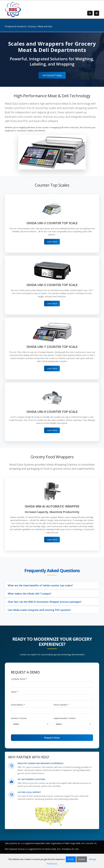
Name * (14, 692)
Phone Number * (61, 705)
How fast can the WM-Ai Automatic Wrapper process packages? (45, 602)
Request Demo (52, 738)
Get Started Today (52, 75)
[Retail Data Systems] (13, 9)
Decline (82, 859)
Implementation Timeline (65, 718)
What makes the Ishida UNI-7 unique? (29, 594)
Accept (71, 859)
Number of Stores (19, 718)
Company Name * (19, 679)
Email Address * (18, 705)
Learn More (52, 242)
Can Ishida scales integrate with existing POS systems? (39, 610)
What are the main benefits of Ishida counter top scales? (40, 585)
